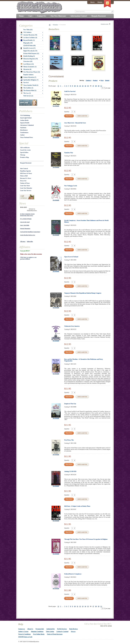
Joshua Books (24, 120)
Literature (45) (28, 61)
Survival (25, 83)
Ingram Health (25, 123)
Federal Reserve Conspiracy (73, 574)
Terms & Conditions (24, 634)
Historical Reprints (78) (29, 59)
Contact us (22, 629)
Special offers (24, 152)
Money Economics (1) (29, 67)
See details (56, 106)
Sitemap (23, 155)
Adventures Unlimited (27, 125)
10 (75, 86)
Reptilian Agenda (25, 171)
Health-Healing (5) (28, 56)
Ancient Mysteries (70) (29, 35)
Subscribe (30, 242)
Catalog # (89, 80)
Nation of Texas (25, 183)
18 (96, 86)
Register (100, 2)
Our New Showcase (58, 16)
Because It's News (26, 178)
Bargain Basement (26, 163)
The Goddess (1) (27, 88)
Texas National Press (27, 137)
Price (102, 80)
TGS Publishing (25, 115)
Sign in (92, 2)
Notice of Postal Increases (55, 634)
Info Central (24, 169)
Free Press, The (69, 440)
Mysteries (56, 25)
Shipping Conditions (37, 632)
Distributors (24, 130)
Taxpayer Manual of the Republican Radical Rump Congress (83, 293)
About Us (30, 629)
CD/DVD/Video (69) (29, 46)
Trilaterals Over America (72, 326)
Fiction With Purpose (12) (31, 53)
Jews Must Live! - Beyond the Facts (75, 123)
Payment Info (40, 629)
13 (83, 86)
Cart (30, 16)
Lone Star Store (25, 186)
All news (23, 242)
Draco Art (23, 181)
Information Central (79, 16)
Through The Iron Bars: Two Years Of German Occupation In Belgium (86, 539)
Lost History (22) (27, 64)
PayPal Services (62, 629)
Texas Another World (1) (30, 85)
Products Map (25, 157)
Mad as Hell (24, 176)
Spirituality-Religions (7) (30, 80)
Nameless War (69, 153)
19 (99, 86)
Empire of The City (70, 404)
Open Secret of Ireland (71, 257)
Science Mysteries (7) (28, 77)
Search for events (25, 150)
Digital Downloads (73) (30, 51)
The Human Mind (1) (29, 91)
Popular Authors (28, 75)
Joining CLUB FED (70, 471)
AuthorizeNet (51, 629)
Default (107, 80)
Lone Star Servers (26, 191)
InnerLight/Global (26, 118)
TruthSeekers (24, 133)
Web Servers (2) (28, 96)
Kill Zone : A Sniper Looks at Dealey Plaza (77, 506)
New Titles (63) (28, 30)
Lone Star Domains (26, 188)
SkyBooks (23, 128)
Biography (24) (28, 43)
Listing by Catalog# (62, 632)
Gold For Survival (70, 91)
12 (80, 86)
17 (93, 86)
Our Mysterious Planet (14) (30, 72)
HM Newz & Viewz (26, 173)
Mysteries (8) (26, 69)
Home (21, 16)
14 (85, 86)
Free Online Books (39, 634)
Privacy (73, 632)
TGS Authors (26, 32)
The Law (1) (26, 93)
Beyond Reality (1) (28, 40)
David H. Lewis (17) (28, 48)
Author (22, 135)
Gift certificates (25, 148)
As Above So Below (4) (29, 38)
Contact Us (41, 16)
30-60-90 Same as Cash (25, 637)
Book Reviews (74, 629)
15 (88, 86)
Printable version (105, 24)
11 (77, 86)
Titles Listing (50, 632)
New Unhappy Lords (71, 186)
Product (95, 80)
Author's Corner (23, 632)
